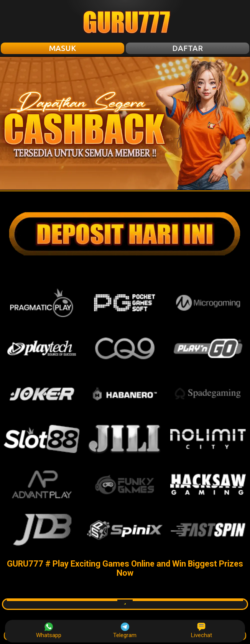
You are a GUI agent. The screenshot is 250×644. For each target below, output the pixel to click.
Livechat (201, 631)
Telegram (125, 631)
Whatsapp (49, 631)
